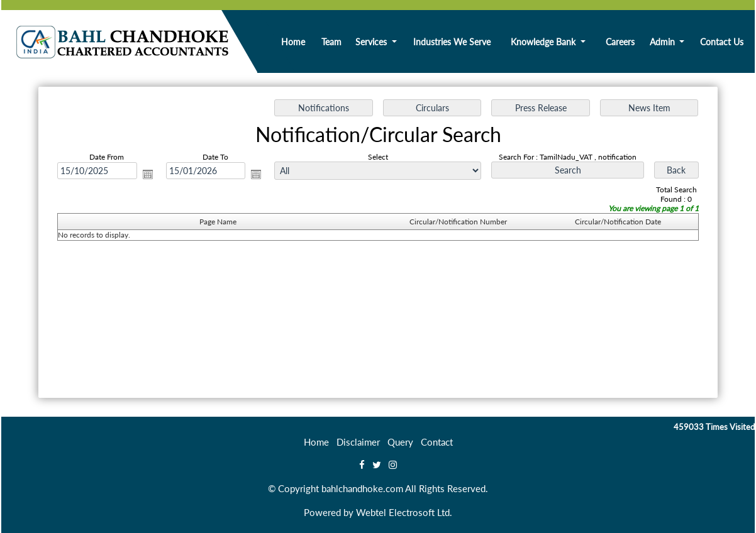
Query (400, 442)
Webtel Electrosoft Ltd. (404, 512)
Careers (620, 42)
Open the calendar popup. (148, 174)
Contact (437, 442)
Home (293, 42)
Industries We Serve (452, 42)
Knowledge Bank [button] (544, 42)
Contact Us (722, 42)
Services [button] (372, 42)
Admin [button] (664, 42)
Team (331, 42)
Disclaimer (358, 442)
